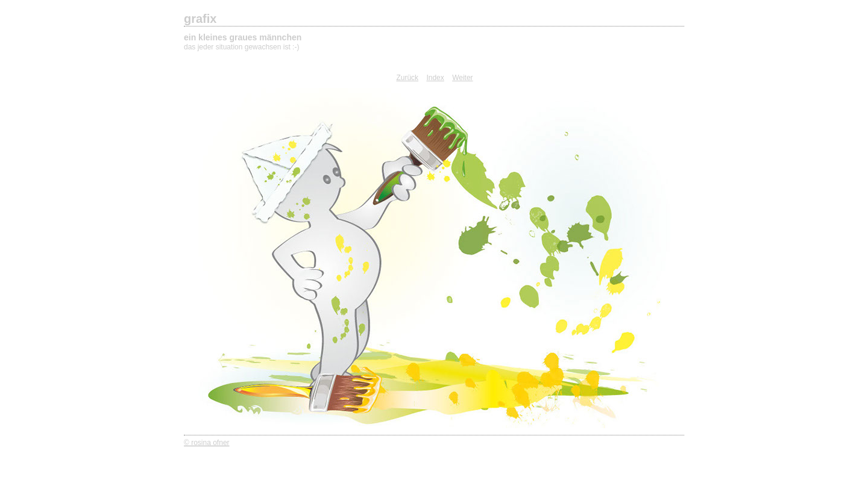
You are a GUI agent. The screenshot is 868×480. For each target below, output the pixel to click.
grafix (200, 19)
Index (435, 78)
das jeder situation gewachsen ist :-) (241, 47)
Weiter (462, 78)
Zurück (407, 78)
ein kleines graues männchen (243, 37)
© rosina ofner (207, 443)
